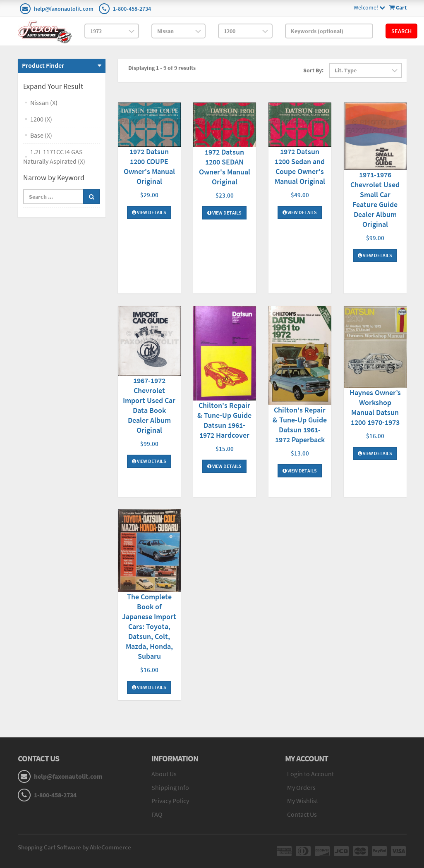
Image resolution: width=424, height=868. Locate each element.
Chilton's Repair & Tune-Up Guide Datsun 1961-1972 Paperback (300, 425)
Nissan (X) (44, 103)
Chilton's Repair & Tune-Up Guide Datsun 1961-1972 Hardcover (224, 420)
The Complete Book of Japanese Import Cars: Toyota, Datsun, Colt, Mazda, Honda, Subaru (149, 626)
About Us (164, 774)
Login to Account (310, 774)
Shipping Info (170, 787)
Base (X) (41, 135)
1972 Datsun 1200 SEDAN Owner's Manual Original (225, 167)
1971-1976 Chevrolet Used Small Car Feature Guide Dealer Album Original (375, 199)
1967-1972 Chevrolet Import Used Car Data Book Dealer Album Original (149, 405)
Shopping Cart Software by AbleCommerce (74, 847)
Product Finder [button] (43, 65)
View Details (149, 212)
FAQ (157, 814)
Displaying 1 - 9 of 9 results (162, 68)
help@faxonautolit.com (64, 9)
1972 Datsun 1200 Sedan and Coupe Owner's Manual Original (300, 166)
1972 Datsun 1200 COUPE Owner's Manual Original (149, 166)
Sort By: (313, 70)
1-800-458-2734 (132, 9)
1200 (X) (41, 119)
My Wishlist (303, 801)
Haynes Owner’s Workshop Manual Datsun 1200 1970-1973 (375, 407)
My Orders (301, 787)
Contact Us (302, 814)
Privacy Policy (170, 801)
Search (401, 31)
